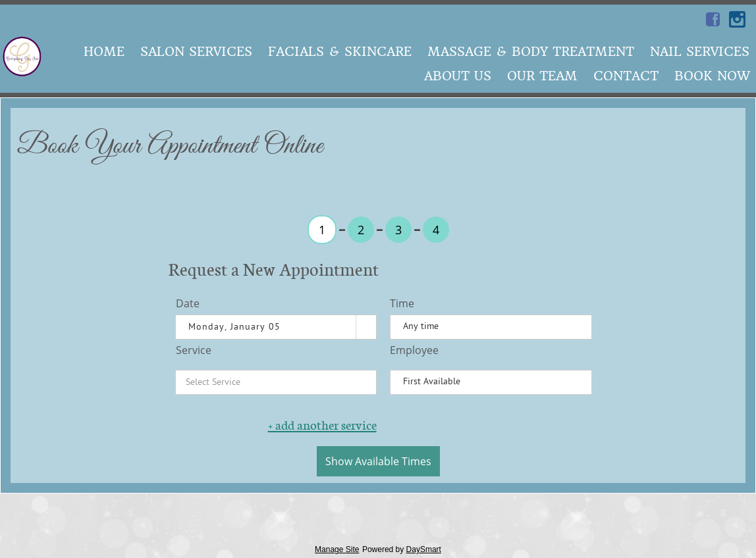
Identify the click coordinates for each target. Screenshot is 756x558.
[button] (366, 327)
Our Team (542, 76)
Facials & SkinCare (340, 52)
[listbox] (491, 327)
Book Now (712, 76)
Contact (626, 76)
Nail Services (700, 52)
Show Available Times (378, 461)
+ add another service (322, 425)
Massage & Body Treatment (531, 52)
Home (104, 52)
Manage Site (337, 549)
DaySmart (424, 549)
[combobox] (266, 327)
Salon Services (196, 52)
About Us (458, 76)
